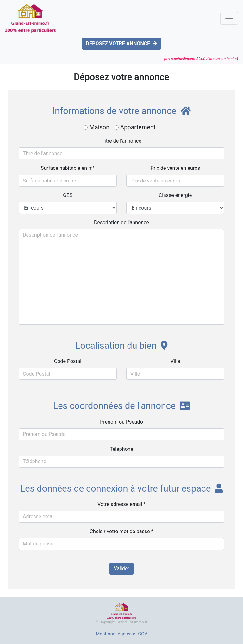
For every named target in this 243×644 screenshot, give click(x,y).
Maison (99, 127)
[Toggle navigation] (229, 18)
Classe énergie (175, 195)
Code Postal (68, 361)
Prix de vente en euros (175, 168)
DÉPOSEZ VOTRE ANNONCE (121, 44)
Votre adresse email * (121, 504)
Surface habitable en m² (68, 168)
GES (68, 195)
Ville (175, 361)
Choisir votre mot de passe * (122, 531)
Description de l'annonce (121, 223)
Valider (121, 568)
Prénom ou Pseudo (121, 422)
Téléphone (121, 449)
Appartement (138, 127)
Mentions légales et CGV (121, 634)
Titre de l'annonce (121, 141)
